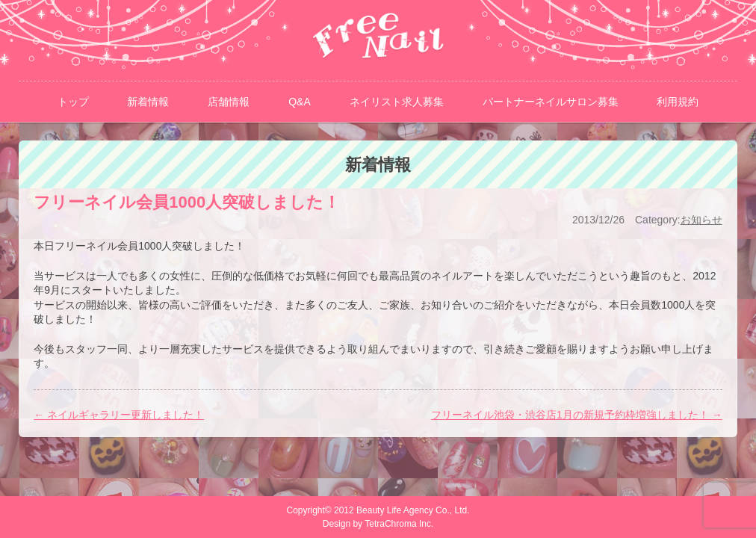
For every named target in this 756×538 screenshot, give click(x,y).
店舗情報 (229, 102)
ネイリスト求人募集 (397, 102)
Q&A (300, 102)
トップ (73, 102)
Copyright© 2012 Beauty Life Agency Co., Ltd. (382, 510)
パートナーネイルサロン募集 (551, 102)
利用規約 (678, 102)
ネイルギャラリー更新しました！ (119, 415)
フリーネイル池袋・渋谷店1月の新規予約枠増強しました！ (577, 415)
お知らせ (701, 220)
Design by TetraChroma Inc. (378, 524)
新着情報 (148, 102)
